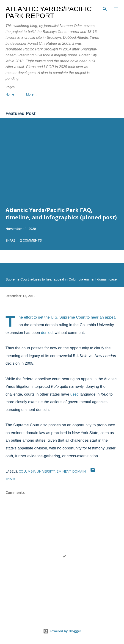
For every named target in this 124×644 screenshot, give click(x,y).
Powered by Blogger (62, 631)
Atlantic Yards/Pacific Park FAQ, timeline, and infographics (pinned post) (61, 213)
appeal (111, 317)
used (74, 394)
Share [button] (11, 240)
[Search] (105, 8)
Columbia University (37, 471)
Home (10, 94)
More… (31, 94)
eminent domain (71, 471)
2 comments (31, 240)
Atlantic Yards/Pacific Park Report (49, 12)
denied (47, 333)
